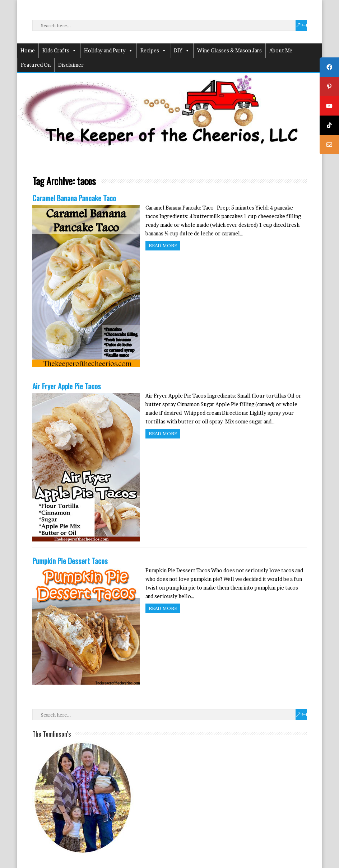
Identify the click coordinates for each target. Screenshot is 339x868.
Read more (163, 245)
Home (28, 50)
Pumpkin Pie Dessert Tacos (70, 561)
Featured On (36, 65)
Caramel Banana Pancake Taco (74, 198)
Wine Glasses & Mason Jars (229, 50)
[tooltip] (329, 67)
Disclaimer (71, 65)
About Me (281, 50)
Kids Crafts (59, 51)
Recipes (153, 51)
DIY (182, 51)
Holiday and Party (108, 51)
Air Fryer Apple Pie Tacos (67, 386)
